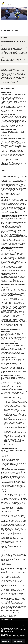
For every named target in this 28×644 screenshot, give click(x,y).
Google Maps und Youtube (8, 632)
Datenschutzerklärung (20, 625)
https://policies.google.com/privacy (8, 82)
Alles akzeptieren (18, 641)
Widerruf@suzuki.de (13, 593)
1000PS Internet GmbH (6, 562)
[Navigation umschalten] (25, 4)
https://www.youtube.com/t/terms (15, 76)
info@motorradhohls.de (11, 608)
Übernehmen (6, 641)
